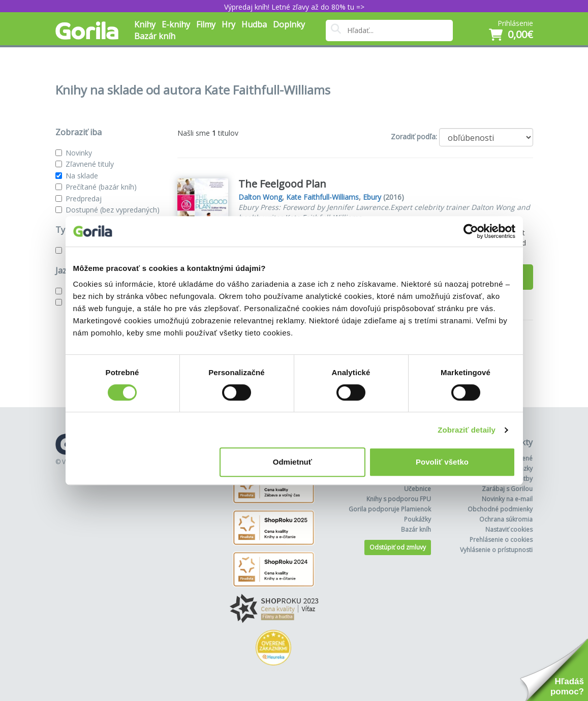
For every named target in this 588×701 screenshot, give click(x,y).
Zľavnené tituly (90, 164)
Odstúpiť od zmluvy (398, 547)
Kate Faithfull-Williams (322, 197)
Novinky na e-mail (507, 499)
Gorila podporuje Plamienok (390, 509)
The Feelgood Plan (282, 184)
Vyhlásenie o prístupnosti (496, 550)
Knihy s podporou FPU (399, 499)
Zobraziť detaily (467, 430)
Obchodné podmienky (500, 509)
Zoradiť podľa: (414, 136)
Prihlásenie (515, 23)
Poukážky (417, 519)
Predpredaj (84, 199)
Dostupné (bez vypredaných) (113, 210)
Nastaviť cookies (509, 529)
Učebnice (417, 489)
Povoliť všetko (442, 462)
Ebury (372, 197)
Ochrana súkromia (506, 519)
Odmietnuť (292, 462)
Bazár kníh (155, 36)
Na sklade (82, 176)
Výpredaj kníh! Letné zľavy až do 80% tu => (294, 7)
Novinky (79, 153)
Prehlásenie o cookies (501, 540)
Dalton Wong (260, 197)
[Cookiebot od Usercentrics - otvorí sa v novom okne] (471, 231)
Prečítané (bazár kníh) (101, 187)
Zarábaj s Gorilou (507, 489)
